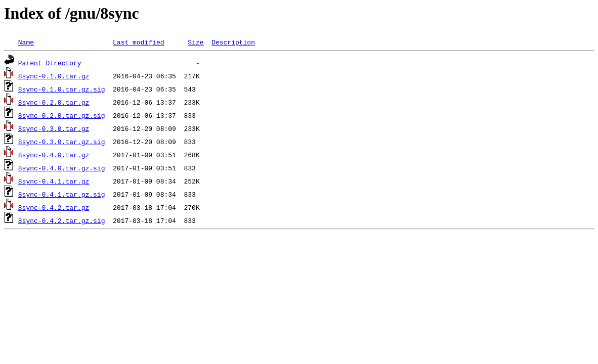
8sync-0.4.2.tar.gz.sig (62, 220)
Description (233, 42)
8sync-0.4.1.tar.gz (54, 181)
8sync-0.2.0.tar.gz (54, 102)
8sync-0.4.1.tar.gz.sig (62, 194)
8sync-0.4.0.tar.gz (54, 155)
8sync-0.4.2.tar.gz (54, 207)
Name (26, 42)
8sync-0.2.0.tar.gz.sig (62, 115)
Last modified (138, 42)
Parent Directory (50, 63)
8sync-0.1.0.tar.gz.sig (62, 89)
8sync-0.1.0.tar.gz (54, 76)
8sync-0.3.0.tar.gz (54, 128)
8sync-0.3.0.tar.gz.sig (62, 142)
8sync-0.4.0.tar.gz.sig (62, 168)
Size (196, 42)
